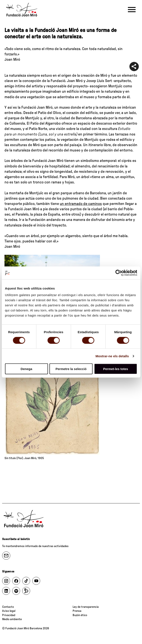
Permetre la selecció (71, 369)
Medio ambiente (12, 619)
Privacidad (9, 615)
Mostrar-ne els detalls (112, 356)
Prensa (77, 611)
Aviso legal (9, 611)
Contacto (8, 607)
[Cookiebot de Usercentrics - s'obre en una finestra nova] (118, 273)
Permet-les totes (116, 369)
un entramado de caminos (81, 204)
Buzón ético (80, 615)
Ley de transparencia (86, 607)
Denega (26, 369)
